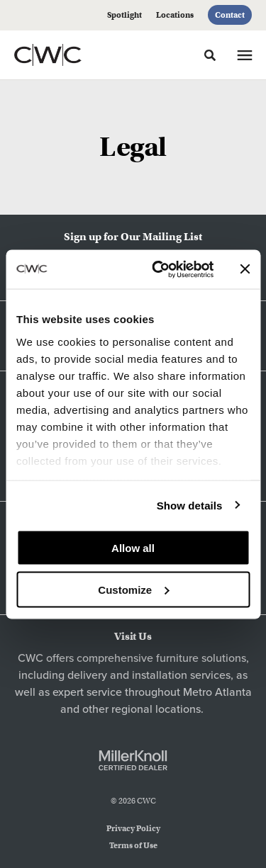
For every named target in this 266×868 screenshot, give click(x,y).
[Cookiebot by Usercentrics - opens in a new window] (159, 269)
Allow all (133, 548)
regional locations (156, 709)
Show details (190, 505)
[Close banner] (245, 269)
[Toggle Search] (210, 55)
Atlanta (233, 692)
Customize (133, 589)
